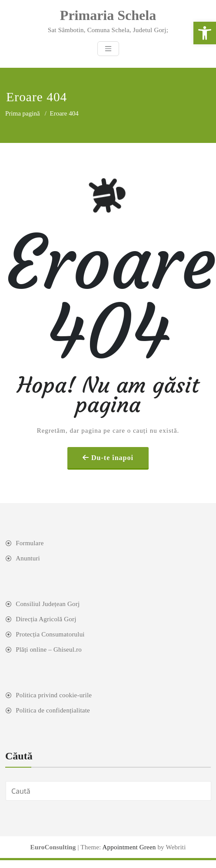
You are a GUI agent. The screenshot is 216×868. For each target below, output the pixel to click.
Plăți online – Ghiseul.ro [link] (49, 649)
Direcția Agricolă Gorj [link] (46, 619)
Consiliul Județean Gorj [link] (48, 604)
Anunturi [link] (28, 558)
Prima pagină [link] (23, 113)
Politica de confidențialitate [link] (53, 710)
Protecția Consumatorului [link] (50, 634)
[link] (205, 33)
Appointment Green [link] (128, 847)
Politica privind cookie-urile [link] (54, 695)
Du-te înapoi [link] (112, 458)
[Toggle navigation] (108, 49)
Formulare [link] (30, 543)
